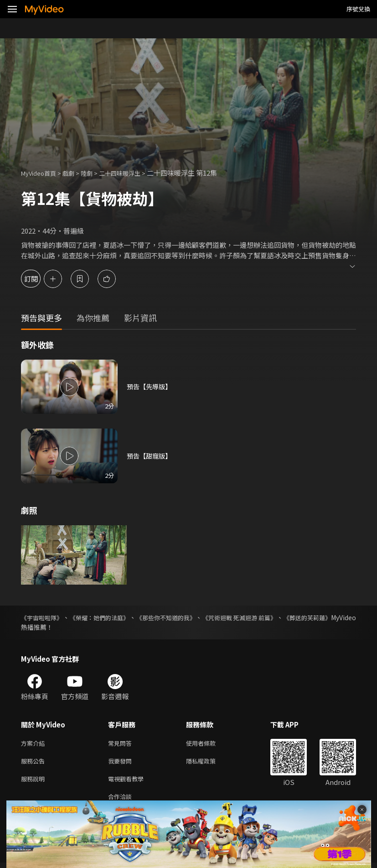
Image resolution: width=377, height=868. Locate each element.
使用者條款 (209, 744)
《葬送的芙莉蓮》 (331, 617)
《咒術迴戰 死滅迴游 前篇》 (257, 617)
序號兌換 (358, 9)
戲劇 (76, 173)
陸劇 (96, 173)
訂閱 (39, 279)
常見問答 (122, 744)
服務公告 (35, 763)
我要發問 (122, 763)
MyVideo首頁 (42, 173)
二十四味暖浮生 (133, 173)
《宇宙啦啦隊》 (43, 617)
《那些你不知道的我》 (178, 617)
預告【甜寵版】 (151, 456)
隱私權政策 (209, 763)
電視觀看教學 (129, 782)
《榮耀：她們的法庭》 (106, 617)
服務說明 (35, 782)
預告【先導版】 (151, 387)
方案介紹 (35, 744)
